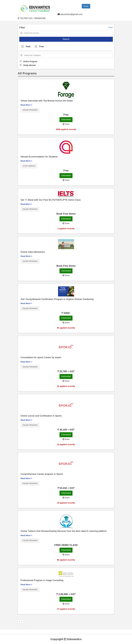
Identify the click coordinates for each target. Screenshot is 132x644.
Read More (26, 105)
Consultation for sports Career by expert (41, 357)
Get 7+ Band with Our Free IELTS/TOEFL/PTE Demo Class (51, 200)
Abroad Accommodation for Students (39, 157)
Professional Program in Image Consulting (42, 580)
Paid (26, 46)
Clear (110, 27)
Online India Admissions (33, 252)
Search (66, 39)
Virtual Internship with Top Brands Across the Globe (47, 101)
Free (39, 46)
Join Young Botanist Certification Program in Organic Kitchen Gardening (57, 299)
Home (86, 6)
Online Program (28, 61)
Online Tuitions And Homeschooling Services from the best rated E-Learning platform (64, 531)
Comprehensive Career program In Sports (42, 474)
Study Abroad (28, 65)
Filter (22, 28)
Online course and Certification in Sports (41, 416)
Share (66, 124)
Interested (66, 120)
